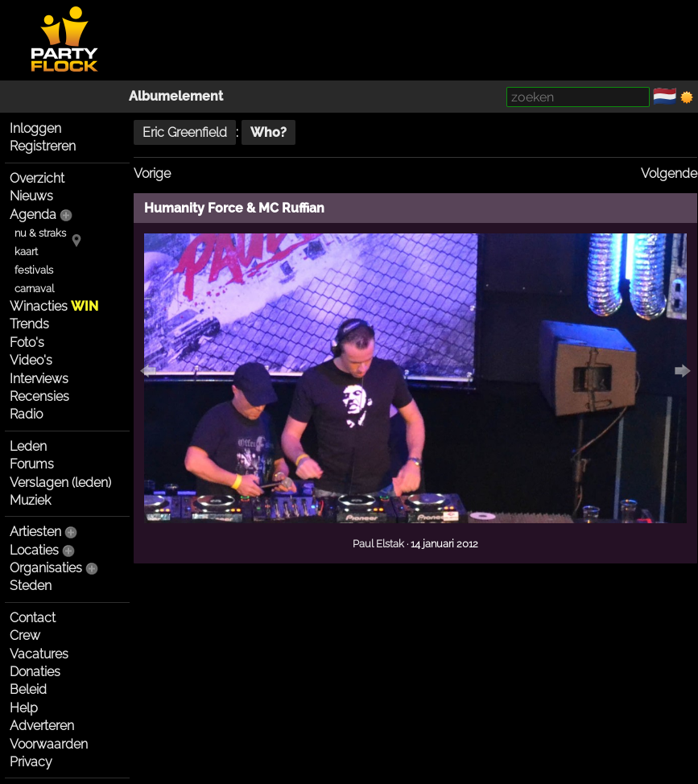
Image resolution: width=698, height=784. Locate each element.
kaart (26, 252)
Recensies (39, 396)
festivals (34, 270)
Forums (32, 464)
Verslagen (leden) (60, 483)
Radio (26, 414)
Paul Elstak (378, 543)
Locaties (34, 550)
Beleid (28, 689)
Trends (29, 324)
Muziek (30, 500)
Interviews (39, 379)
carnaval (34, 289)
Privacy (31, 762)
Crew (25, 635)
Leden (28, 446)
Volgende (669, 173)
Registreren (43, 146)
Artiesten (35, 532)
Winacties (54, 306)
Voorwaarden (49, 744)
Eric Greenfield (185, 132)
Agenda (33, 215)
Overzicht (37, 178)
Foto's (27, 342)
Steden (31, 586)
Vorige (152, 173)
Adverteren (42, 726)
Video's (31, 360)
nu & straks (40, 233)
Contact (33, 618)
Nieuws (31, 196)
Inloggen (35, 128)
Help (24, 708)
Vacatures (39, 654)
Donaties (35, 672)
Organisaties (46, 568)
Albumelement (176, 96)
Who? (268, 132)
